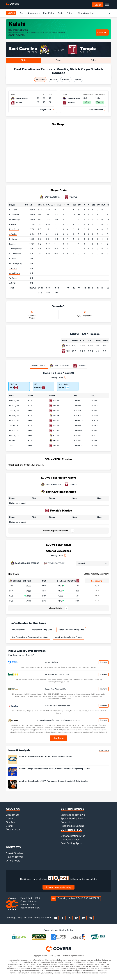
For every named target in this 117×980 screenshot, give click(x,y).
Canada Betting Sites (73, 836)
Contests (13, 847)
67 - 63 (56, 415)
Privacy (28, 918)
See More (59, 738)
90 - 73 (56, 430)
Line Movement (96, 110)
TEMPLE (70, 484)
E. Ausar (13, 244)
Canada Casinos (70, 839)
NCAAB (11, 13)
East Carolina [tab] (50, 197)
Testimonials (13, 829)
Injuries (78, 79)
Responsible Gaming (73, 826)
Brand (9, 826)
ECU (68, 345)
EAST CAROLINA (51, 484)
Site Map (11, 918)
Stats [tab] (23, 60)
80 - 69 (56, 435)
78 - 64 (56, 440)
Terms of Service (42, 918)
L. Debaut (13, 224)
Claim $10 (102, 32)
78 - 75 (56, 410)
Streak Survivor (15, 853)
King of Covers (15, 857)
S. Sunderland (15, 254)
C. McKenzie (15, 273)
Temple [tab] (71, 197)
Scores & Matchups (30, 13)
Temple (88, 48)
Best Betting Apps (71, 843)
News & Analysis (86, 13)
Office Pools (13, 861)
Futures (70, 13)
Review (104, 662)
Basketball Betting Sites (42, 630)
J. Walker (13, 234)
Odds (60, 13)
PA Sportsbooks (18, 630)
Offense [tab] (25, 563)
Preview (66, 79)
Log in (98, 5)
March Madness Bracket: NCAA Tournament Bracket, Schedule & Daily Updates (53, 781)
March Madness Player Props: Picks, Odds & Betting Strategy (45, 756)
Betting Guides (73, 809)
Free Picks (48, 13)
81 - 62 (56, 445)
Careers (10, 818)
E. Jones (13, 259)
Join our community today (58, 887)
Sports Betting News (73, 818)
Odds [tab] (94, 60)
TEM (68, 351)
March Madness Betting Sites (71, 630)
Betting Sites (71, 830)
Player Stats (46, 110)
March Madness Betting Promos (69, 637)
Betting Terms (59, 378)
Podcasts (66, 822)
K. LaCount (14, 229)
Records (53, 79)
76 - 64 (56, 421)
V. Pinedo (13, 268)
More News (104, 750)
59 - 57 (56, 401)
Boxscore (40, 79)
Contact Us (12, 815)
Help (20, 918)
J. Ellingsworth (15, 249)
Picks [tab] (58, 60)
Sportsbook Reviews (73, 815)
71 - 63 (56, 405)
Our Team (12, 822)
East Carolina (23, 48)
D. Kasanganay (16, 263)
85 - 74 (56, 425)
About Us (13, 809)
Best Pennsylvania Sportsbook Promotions (30, 637)
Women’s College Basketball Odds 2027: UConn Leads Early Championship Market (54, 769)
